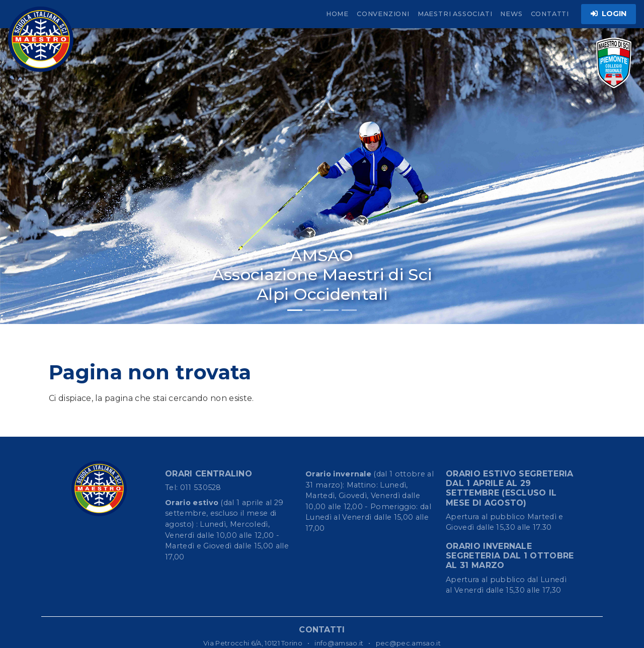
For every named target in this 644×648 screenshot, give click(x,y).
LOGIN (609, 14)
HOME (337, 14)
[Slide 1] (295, 310)
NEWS (511, 14)
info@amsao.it (339, 643)
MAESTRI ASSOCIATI (455, 14)
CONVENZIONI (383, 14)
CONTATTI (550, 14)
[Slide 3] (331, 310)
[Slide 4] (349, 310)
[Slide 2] (313, 310)
